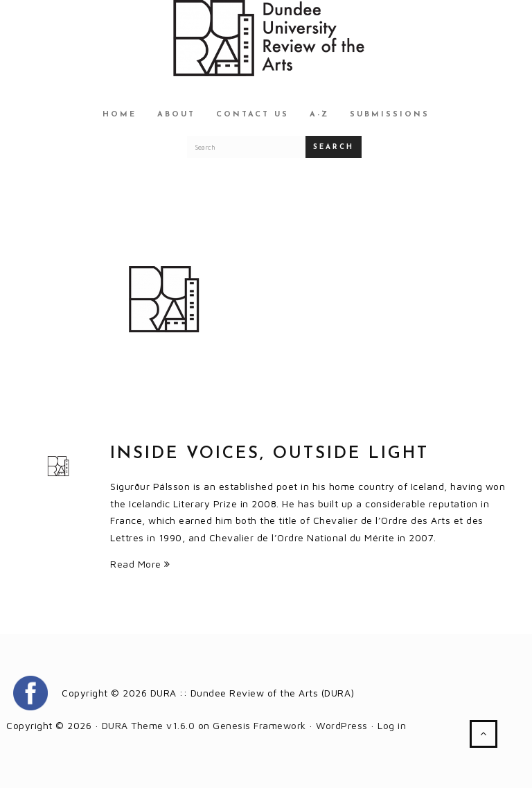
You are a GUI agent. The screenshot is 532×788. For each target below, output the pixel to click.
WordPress (342, 725)
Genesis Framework (259, 725)
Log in (392, 725)
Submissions (390, 115)
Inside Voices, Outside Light (269, 454)
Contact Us (252, 115)
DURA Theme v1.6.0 (149, 725)
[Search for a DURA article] (247, 147)
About (176, 115)
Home (119, 115)
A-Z (319, 115)
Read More (140, 564)
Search (334, 147)
